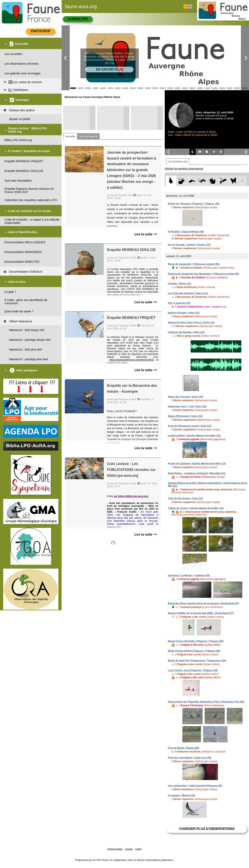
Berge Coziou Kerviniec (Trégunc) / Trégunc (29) (196, 641)
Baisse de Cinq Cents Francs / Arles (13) (191, 323)
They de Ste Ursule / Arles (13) (185, 498)
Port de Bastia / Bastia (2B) (183, 748)
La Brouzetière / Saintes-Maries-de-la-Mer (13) (194, 436)
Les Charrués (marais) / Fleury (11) (188, 293)
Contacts (129, 849)
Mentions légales (115, 849)
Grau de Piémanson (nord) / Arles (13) (190, 426)
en (190, 6)
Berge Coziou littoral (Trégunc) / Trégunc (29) (194, 651)
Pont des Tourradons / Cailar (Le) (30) (190, 758)
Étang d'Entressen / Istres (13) (185, 416)
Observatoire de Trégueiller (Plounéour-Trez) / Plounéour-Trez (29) (206, 702)
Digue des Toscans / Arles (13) (185, 397)
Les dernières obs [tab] (178, 162)
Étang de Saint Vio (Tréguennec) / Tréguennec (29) (197, 661)
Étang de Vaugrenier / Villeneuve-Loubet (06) (194, 264)
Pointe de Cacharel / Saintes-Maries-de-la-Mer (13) (197, 464)
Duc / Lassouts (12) (179, 303)
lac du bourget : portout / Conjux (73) (189, 245)
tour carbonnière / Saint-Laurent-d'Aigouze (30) (195, 786)
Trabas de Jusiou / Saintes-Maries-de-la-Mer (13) (196, 508)
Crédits (138, 849)
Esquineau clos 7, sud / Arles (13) (187, 406)
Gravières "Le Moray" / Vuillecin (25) (189, 575)
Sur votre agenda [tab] (89, 136)
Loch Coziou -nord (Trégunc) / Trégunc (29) (193, 670)
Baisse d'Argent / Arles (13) (184, 313)
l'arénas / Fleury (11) (180, 284)
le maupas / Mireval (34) (182, 795)
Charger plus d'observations (207, 829)
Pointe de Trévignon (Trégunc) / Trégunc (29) (194, 204)
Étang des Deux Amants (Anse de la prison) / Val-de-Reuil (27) (204, 603)
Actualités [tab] (70, 136)
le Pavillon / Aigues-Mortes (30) (186, 232)
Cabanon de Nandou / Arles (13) (186, 332)
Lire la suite (145, 234)
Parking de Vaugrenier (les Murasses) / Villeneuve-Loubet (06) (204, 274)
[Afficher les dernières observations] (184, 169)
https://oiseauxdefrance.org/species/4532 (132, 360)
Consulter (78, 19)
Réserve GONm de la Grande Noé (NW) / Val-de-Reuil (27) (201, 613)
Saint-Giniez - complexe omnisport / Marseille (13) (197, 473)
